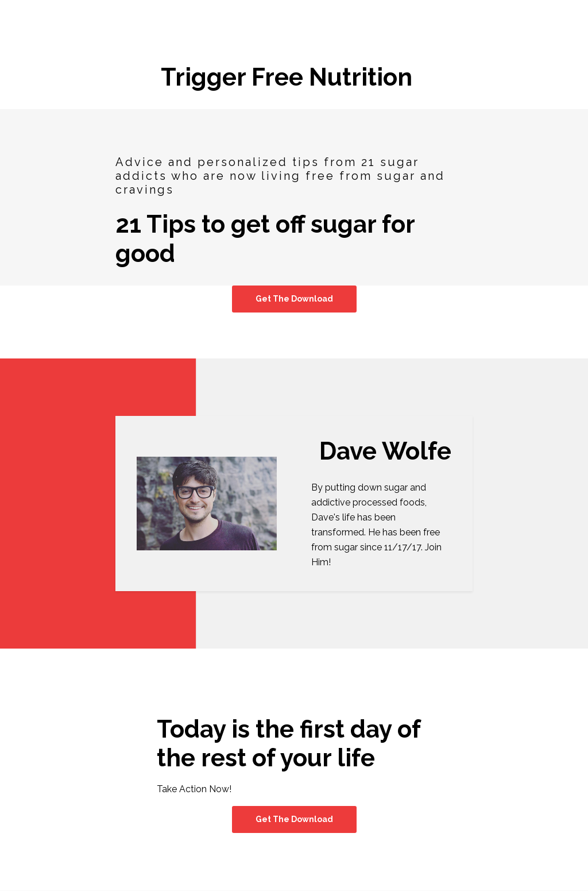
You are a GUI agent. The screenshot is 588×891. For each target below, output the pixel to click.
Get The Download (294, 299)
